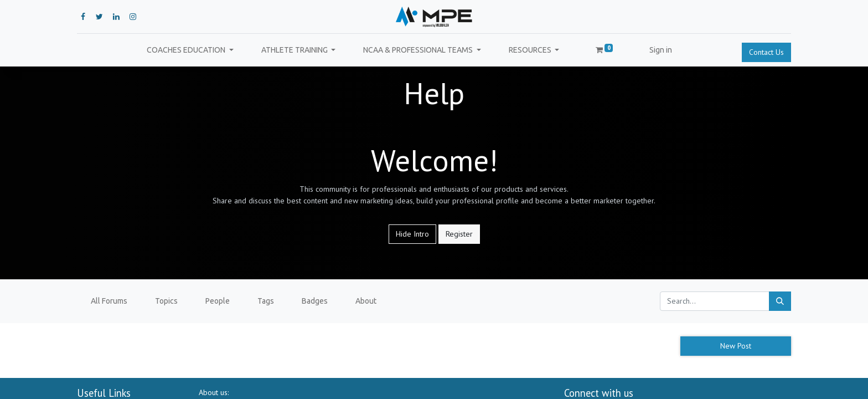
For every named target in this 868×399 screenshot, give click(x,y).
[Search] (780, 301)
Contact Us (766, 52)
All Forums (109, 301)
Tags (266, 301)
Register (459, 234)
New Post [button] (736, 346)
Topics (166, 301)
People (218, 301)
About (366, 301)
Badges (315, 301)
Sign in (661, 50)
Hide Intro (412, 234)
